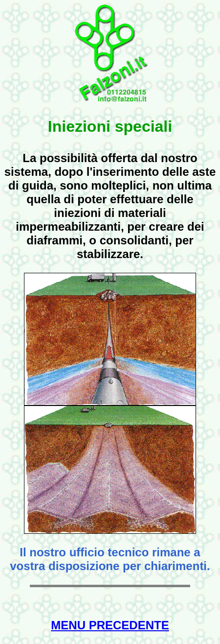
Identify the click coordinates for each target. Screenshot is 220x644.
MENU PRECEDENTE (110, 625)
